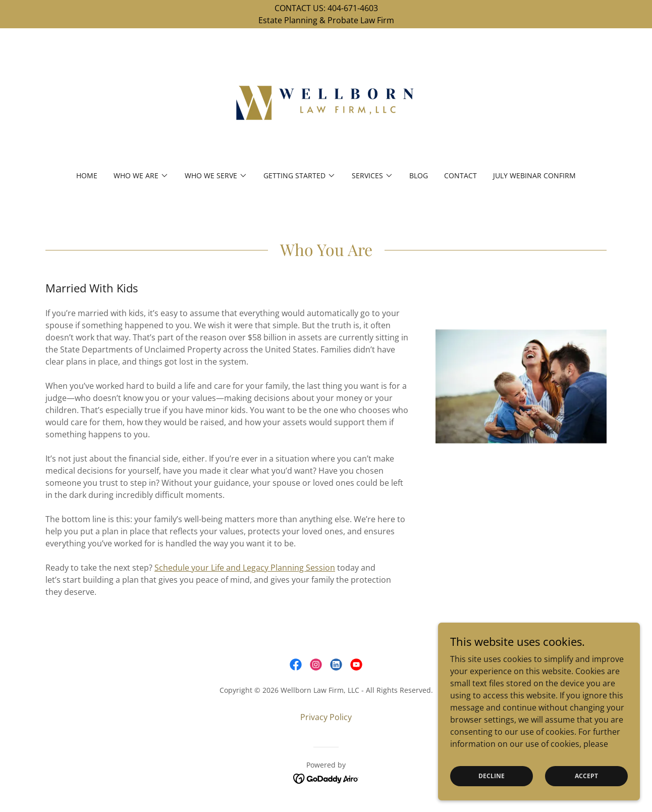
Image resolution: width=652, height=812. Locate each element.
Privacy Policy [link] (326, 717)
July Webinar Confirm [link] (534, 175)
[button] (141, 176)
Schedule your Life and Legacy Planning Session (245, 568)
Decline (492, 776)
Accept (586, 776)
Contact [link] (460, 175)
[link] (326, 106)
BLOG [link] (419, 175)
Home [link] (87, 175)
